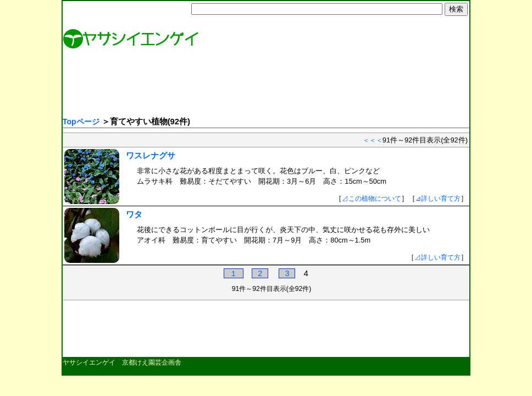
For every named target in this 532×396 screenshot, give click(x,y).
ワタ (134, 214)
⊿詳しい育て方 (438, 199)
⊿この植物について (372, 199)
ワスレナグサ (151, 155)
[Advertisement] (264, 85)
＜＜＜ (373, 140)
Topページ (81, 122)
